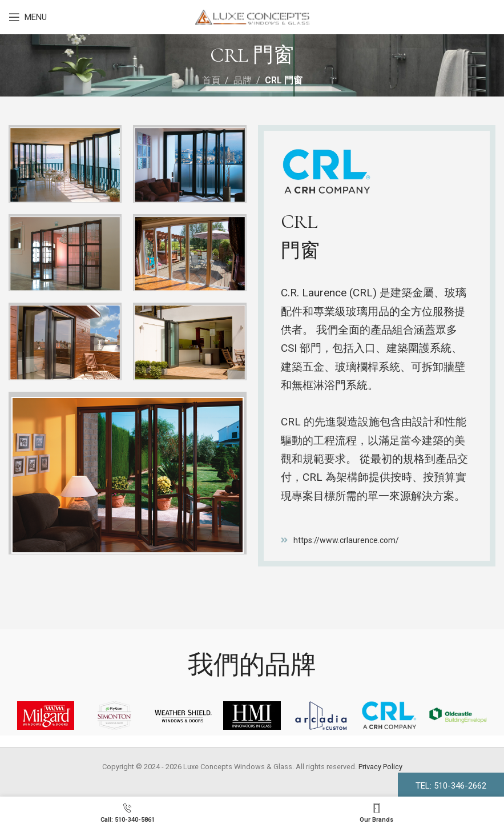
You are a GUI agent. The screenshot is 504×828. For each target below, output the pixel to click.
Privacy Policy (380, 767)
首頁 (211, 80)
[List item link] (377, 540)
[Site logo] (252, 16)
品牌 (243, 80)
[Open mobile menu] (28, 17)
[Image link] (128, 473)
